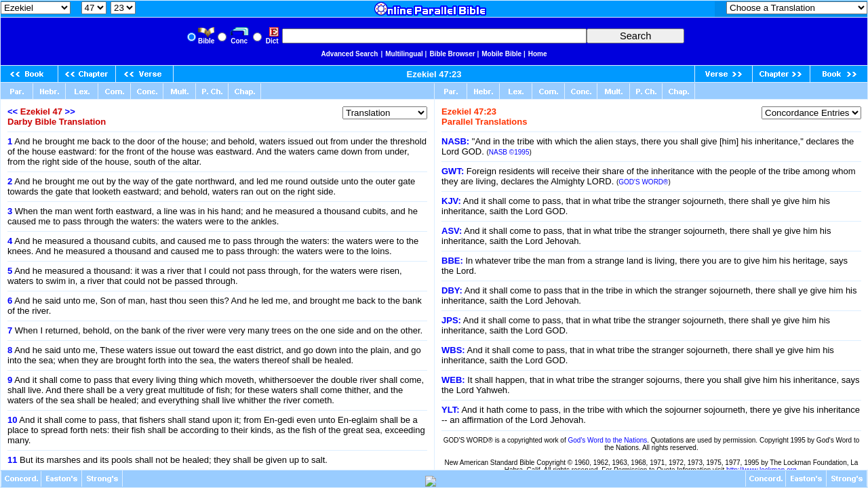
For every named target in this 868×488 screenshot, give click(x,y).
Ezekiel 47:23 (434, 74)
